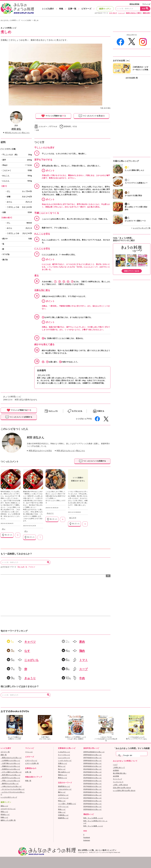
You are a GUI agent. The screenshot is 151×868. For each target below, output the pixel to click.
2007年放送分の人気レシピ (93, 758)
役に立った (7, 535)
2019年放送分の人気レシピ (93, 792)
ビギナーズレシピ (31, 761)
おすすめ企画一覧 (132, 78)
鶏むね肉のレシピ (64, 772)
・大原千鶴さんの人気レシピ (10, 763)
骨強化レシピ (5, 815)
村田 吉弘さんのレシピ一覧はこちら (71, 451)
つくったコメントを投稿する (19, 417)
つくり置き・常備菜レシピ (67, 804)
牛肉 (82, 678)
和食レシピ (62, 809)
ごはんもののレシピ (65, 789)
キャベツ (30, 642)
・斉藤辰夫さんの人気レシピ (10, 766)
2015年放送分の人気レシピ (93, 781)
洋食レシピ (62, 812)
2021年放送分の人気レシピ (93, 798)
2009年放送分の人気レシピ (93, 763)
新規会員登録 (134, 4)
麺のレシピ (62, 792)
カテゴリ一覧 (5, 752)
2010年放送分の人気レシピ (93, 766)
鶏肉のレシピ (63, 775)
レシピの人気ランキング (9, 797)
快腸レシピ (4, 817)
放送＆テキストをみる (132, 271)
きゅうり (30, 678)
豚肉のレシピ (63, 778)
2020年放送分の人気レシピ (93, 795)
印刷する (101, 411)
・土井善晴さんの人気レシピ (10, 761)
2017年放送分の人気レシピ (93, 786)
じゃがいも (32, 660)
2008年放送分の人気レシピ (93, 761)
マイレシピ (146, 4)
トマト (84, 660)
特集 (61, 9)
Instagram (87, 840)
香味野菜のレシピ (64, 786)
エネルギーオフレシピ (8, 809)
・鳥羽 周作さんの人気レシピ (11, 775)
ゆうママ (73, 518)
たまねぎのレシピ (64, 752)
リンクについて (118, 782)
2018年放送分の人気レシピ (93, 789)
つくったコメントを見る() (91, 116)
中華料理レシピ (63, 815)
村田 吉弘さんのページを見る (40, 451)
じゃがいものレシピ (65, 761)
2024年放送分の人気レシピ (93, 807)
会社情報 (116, 776)
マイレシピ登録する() (53, 116)
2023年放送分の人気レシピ (93, 804)
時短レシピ (62, 801)
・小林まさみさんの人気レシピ (11, 786)
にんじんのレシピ (64, 758)
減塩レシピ (4, 806)
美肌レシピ (4, 812)
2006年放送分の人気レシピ (93, 755)
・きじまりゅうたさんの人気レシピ (13, 789)
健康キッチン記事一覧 (8, 820)
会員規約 (116, 770)
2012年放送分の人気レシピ (93, 772)
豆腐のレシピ (63, 763)
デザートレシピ (63, 807)
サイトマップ (117, 779)
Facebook (87, 838)
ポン (4, 529)
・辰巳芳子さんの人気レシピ (10, 778)
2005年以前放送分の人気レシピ (94, 752)
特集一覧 (28, 781)
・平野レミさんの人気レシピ (10, 781)
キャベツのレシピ (64, 755)
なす (27, 651)
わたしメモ (53, 411)
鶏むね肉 (21, 567)
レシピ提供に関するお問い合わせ (124, 791)
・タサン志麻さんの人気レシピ (11, 772)
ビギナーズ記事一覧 (32, 763)
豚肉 (82, 642)
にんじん (121, 13)
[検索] (132, 756)
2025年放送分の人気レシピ (93, 809)
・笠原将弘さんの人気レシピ (10, 769)
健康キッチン (105, 9)
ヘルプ (115, 765)
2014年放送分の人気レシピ (93, 778)
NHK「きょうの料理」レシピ (93, 818)
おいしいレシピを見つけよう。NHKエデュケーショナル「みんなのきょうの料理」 (17, 8)
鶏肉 (82, 651)
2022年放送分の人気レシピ (93, 801)
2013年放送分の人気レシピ (93, 775)
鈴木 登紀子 (113, 13)
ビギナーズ (86, 9)
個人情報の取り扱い (120, 773)
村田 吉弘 (16, 129)
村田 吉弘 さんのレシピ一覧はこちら (17, 133)
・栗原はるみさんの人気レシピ (11, 758)
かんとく (50, 513)
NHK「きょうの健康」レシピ (93, 826)
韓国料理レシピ (63, 818)
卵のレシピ (62, 766)
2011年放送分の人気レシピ (93, 769)
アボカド (32, 567)
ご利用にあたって (119, 768)
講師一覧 (4, 755)
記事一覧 (72, 9)
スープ (83, 669)
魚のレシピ (62, 769)
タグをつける (77, 411)
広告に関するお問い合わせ (122, 788)
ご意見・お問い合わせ (120, 785)
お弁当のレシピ (63, 795)
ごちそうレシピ (63, 798)
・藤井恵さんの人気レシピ (10, 784)
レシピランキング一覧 (142, 228)
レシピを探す (48, 9)
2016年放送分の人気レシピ (93, 784)
